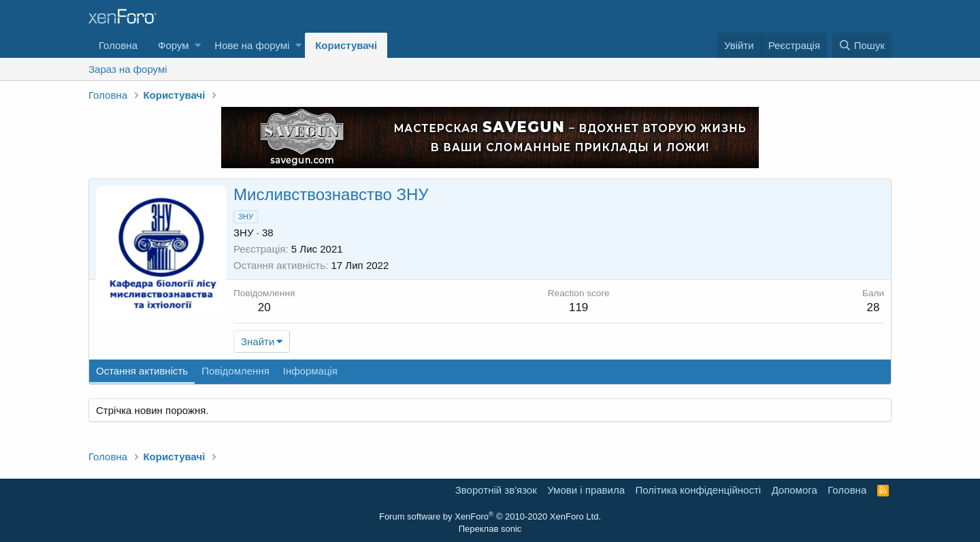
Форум (174, 45)
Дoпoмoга (795, 490)
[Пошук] (862, 45)
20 (264, 307)
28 (873, 307)
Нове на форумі (252, 45)
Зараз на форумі (128, 69)
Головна (118, 45)
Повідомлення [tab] (235, 371)
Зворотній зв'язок (496, 490)
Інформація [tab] (310, 371)
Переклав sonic (490, 529)
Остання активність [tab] (142, 371)
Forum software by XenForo (490, 516)
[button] (198, 45)
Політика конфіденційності (699, 490)
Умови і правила (586, 490)
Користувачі (346, 45)
